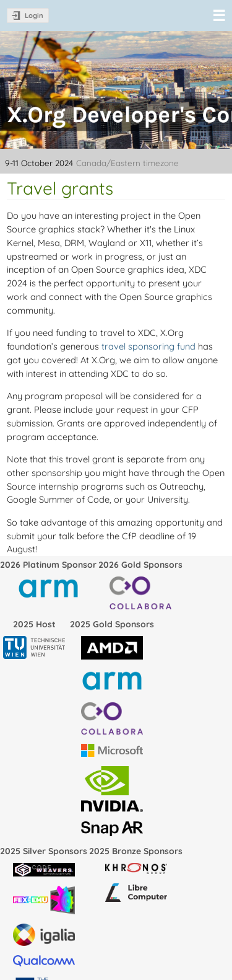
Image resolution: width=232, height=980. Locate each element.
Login (34, 15)
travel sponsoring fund (148, 346)
